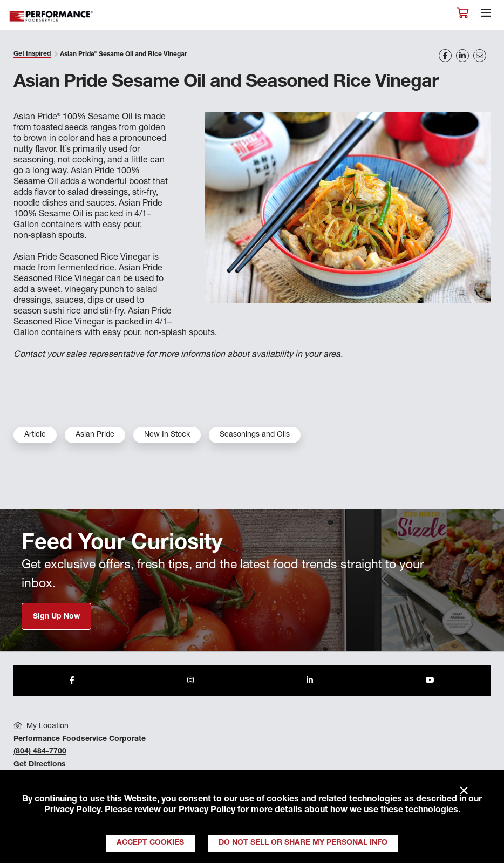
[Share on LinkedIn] (462, 56)
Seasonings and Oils (255, 435)
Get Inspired (32, 54)
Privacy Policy (72, 811)
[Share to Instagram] (190, 681)
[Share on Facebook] (445, 56)
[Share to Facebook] (72, 681)
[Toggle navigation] (486, 16)
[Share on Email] (480, 56)
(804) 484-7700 (40, 752)
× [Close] (464, 791)
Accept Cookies (150, 843)
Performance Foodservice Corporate (80, 739)
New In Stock (167, 435)
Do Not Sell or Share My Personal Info (303, 843)
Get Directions (40, 765)
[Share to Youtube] (430, 681)
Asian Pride (95, 435)
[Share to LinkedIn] (310, 681)
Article (35, 435)
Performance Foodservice (52, 16)
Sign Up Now (56, 617)
